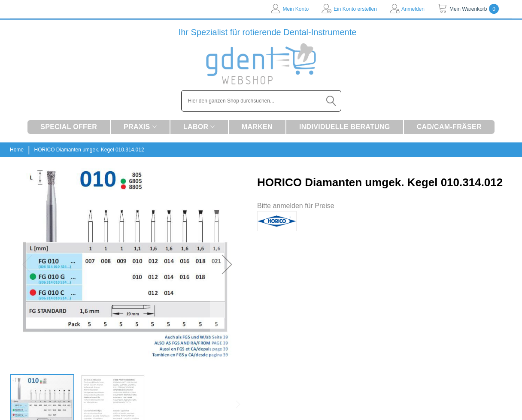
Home (17, 150)
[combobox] (261, 101)
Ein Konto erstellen (355, 9)
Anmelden (413, 9)
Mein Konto (296, 9)
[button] (227, 264)
